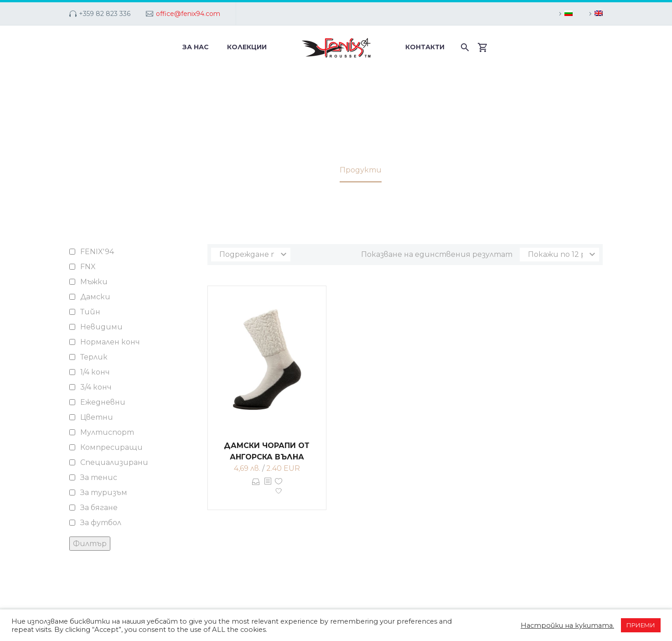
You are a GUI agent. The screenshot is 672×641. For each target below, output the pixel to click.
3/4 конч (96, 387)
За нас (196, 47)
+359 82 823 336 (105, 14)
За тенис (99, 477)
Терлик (94, 357)
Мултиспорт (107, 432)
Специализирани (114, 462)
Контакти (425, 47)
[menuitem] (564, 14)
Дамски (95, 297)
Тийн (90, 312)
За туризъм (104, 492)
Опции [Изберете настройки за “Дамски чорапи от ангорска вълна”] (256, 488)
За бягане (99, 508)
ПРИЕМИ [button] (641, 625)
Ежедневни (103, 402)
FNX (88, 267)
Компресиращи (111, 447)
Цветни (97, 417)
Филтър (90, 544)
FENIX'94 (97, 252)
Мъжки (94, 282)
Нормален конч (110, 342)
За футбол (101, 523)
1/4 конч (95, 372)
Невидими (101, 327)
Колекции (247, 47)
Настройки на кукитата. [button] (567, 625)
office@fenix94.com (188, 14)
